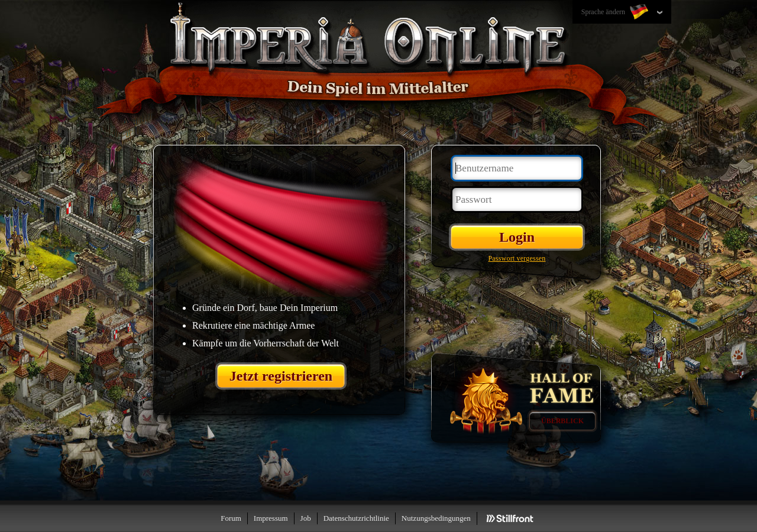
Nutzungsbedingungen (436, 518)
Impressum (271, 518)
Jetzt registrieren (281, 376)
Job (306, 518)
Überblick (562, 421)
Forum (231, 518)
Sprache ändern (616, 12)
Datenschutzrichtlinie (356, 518)
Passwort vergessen (517, 258)
